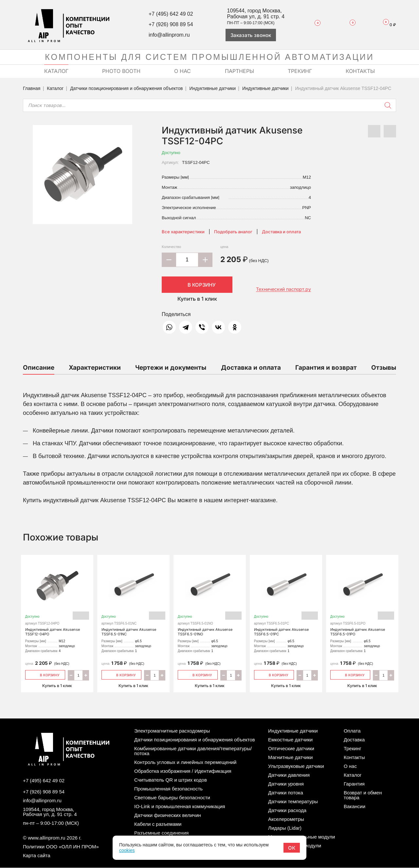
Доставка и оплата (281, 232)
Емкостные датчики (290, 740)
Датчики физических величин (168, 815)
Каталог (55, 88)
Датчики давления (289, 775)
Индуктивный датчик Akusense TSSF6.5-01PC (286, 599)
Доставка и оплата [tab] (251, 368)
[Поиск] (388, 105)
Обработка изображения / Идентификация (183, 771)
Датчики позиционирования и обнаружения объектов (126, 88)
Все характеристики (183, 232)
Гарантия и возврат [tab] (326, 368)
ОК (292, 848)
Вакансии (355, 806)
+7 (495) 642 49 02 (171, 14)
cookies (127, 850)
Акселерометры (286, 819)
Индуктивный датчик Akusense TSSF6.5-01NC (133, 599)
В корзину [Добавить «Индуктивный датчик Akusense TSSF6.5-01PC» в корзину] (274, 674)
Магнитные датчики (290, 757)
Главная (32, 88)
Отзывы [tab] (384, 368)
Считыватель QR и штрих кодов (171, 780)
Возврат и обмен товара (363, 795)
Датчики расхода (287, 810)
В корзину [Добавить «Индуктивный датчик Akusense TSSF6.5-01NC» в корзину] (122, 674)
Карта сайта (37, 856)
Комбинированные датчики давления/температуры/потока (193, 751)
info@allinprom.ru (169, 35)
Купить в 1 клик (197, 299)
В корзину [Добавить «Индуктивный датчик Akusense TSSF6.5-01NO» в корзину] (198, 674)
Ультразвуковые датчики (296, 766)
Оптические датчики (291, 748)
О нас (350, 766)
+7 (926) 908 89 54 (171, 24)
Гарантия (354, 784)
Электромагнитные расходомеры (172, 731)
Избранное (314, 25)
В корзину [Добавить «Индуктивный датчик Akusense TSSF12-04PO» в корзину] (45, 674)
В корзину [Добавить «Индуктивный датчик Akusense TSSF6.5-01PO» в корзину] (350, 674)
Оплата (352, 731)
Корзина (387, 25)
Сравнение (348, 25)
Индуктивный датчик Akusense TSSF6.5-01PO (362, 599)
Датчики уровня (286, 784)
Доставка (354, 740)
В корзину (197, 285)
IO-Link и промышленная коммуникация (180, 806)
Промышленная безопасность (168, 789)
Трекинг (353, 748)
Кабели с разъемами (158, 824)
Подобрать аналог (233, 232)
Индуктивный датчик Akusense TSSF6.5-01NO (210, 599)
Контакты (354, 757)
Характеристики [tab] (95, 368)
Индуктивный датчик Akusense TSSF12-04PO (57, 599)
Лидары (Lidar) (285, 828)
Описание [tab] (39, 368)
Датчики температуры (293, 801)
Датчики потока (286, 793)
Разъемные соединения (161, 833)
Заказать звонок (251, 35)
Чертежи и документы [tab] (171, 368)
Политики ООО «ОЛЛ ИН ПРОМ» (61, 847)
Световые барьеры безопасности (172, 797)
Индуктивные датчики (212, 88)
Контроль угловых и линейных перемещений (185, 762)
